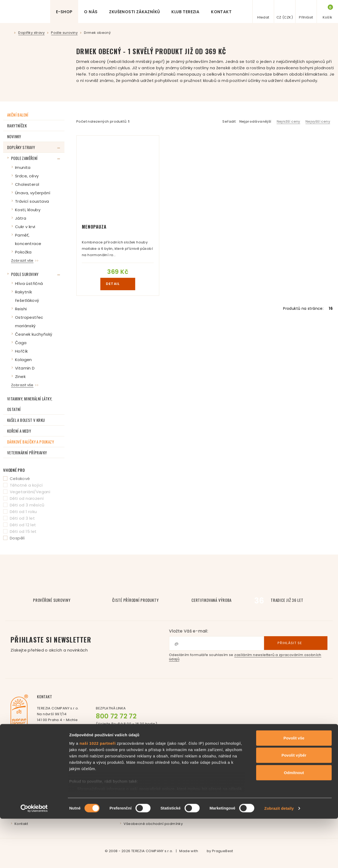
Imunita (23, 167)
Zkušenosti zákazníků (134, 12)
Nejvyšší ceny (318, 121)
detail (118, 284)
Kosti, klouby (28, 210)
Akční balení (18, 115)
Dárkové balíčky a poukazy (30, 442)
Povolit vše (294, 787)
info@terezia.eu (65, 730)
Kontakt (221, 12)
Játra (21, 218)
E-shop (64, 12)
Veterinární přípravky (27, 453)
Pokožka (23, 252)
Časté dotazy (136, 768)
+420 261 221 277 (68, 736)
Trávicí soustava (32, 201)
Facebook (120, 733)
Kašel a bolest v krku (26, 420)
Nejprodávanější (255, 121)
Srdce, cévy (27, 176)
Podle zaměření (24, 158)
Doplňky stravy (21, 147)
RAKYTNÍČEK (17, 126)
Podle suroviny (25, 274)
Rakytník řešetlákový (27, 296)
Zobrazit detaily (279, 858)
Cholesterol (27, 184)
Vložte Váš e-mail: (189, 631)
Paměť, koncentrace (28, 239)
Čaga (21, 343)
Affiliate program (248, 768)
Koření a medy (19, 431)
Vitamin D (25, 368)
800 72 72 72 (116, 716)
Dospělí (17, 538)
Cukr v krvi (25, 227)
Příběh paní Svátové (33, 768)
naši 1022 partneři (98, 793)
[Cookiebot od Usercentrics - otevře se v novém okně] (34, 858)
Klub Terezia (185, 12)
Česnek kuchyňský (34, 334)
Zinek (20, 377)
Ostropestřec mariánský (29, 322)
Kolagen (24, 360)
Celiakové (20, 479)
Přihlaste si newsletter (90, 644)
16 (331, 308)
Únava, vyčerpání (33, 193)
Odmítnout (294, 822)
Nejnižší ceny (288, 121)
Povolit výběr (294, 804)
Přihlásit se (296, 643)
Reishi (21, 309)
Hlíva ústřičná (29, 283)
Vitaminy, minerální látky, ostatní (30, 404)
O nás (91, 12)
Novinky (14, 136)
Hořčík (21, 351)
